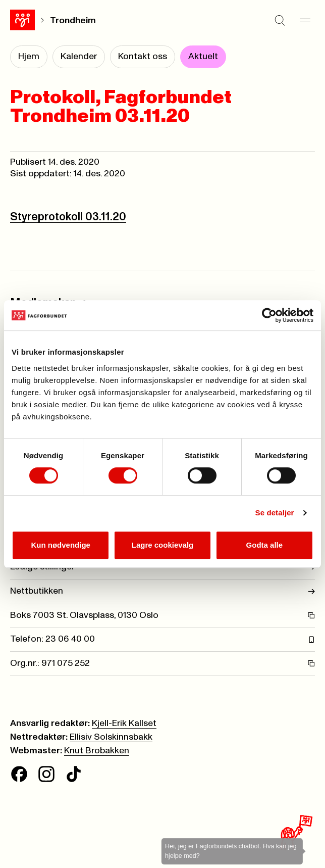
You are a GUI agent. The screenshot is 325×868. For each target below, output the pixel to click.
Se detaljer (275, 513)
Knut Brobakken (97, 751)
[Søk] (280, 20)
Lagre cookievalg (163, 545)
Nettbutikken (162, 591)
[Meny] (305, 20)
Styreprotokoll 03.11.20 (68, 217)
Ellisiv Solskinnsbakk (111, 737)
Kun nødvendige (61, 545)
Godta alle (265, 545)
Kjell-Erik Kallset (124, 724)
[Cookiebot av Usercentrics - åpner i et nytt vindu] (269, 315)
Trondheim (73, 21)
